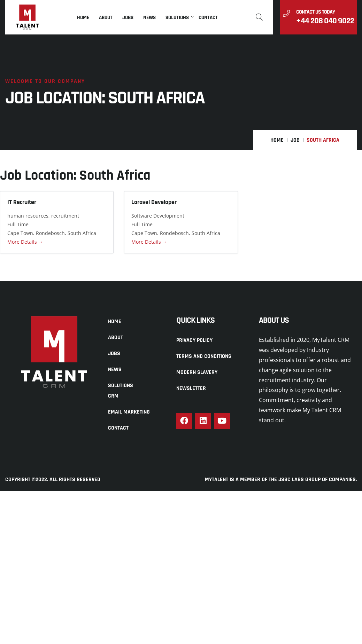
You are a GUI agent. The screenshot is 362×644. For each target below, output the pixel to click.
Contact (208, 18)
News (149, 18)
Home (83, 18)
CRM (113, 396)
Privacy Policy (194, 340)
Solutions (177, 18)
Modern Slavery (197, 372)
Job (295, 140)
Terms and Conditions (204, 356)
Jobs (128, 18)
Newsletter (191, 388)
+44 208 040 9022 (325, 21)
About (106, 18)
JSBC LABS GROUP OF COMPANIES (317, 480)
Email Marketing (129, 412)
